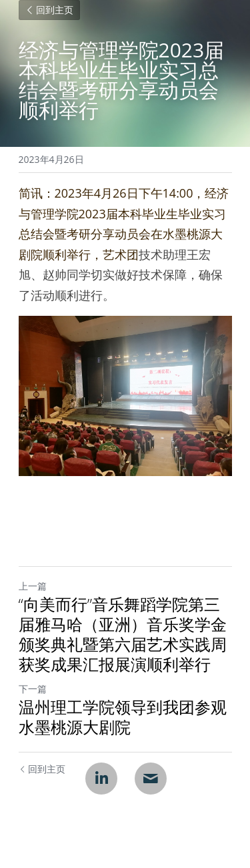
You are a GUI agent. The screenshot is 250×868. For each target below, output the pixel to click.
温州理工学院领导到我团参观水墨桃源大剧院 (123, 717)
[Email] (151, 779)
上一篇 (33, 586)
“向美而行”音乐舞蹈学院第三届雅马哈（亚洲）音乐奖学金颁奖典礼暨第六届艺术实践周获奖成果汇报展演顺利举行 (123, 634)
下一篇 (33, 689)
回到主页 (49, 10)
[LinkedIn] (101, 779)
